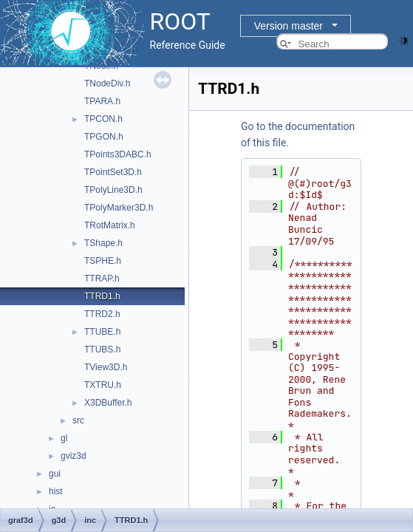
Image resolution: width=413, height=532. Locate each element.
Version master (289, 26)
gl (64, 438)
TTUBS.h (102, 349)
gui (55, 474)
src (78, 420)
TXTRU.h (103, 385)
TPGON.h (104, 137)
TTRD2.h (102, 314)
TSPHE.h (103, 261)
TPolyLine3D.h (113, 190)
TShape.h (103, 243)
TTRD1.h (102, 296)
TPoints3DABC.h (118, 154)
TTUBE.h (102, 332)
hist (56, 491)
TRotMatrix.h (110, 225)
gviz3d (74, 456)
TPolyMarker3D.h (119, 208)
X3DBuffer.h (108, 403)
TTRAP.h (102, 279)
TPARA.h (102, 101)
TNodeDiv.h (107, 83)
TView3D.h (106, 367)
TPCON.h (103, 119)
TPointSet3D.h (113, 172)
